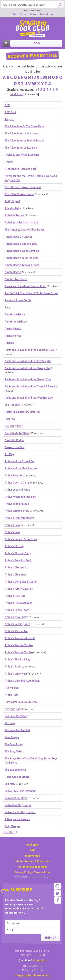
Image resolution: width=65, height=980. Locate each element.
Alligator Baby (13, 208)
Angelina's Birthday (16, 321)
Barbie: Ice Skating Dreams (20, 812)
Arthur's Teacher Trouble (19, 645)
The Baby (10, 723)
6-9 (55, 89)
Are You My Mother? (17, 433)
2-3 (43, 89)
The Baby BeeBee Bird (17, 730)
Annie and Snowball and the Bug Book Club (29, 350)
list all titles (16, 94)
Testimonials (33, 856)
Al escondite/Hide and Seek (20, 169)
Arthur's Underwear (16, 674)
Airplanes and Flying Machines (22, 155)
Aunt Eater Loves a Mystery (21, 702)
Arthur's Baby (12, 525)
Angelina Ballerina (15, 314)
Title (14, 14)
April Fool (10, 419)
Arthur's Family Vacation (19, 589)
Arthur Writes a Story (17, 511)
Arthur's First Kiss (15, 596)
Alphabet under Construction (21, 222)
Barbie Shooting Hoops (18, 805)
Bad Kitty (10, 784)
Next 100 (8, 832)
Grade (33, 14)
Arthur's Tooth (13, 666)
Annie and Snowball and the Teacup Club (28, 379)
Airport (9, 162)
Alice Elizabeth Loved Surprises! (23, 187)
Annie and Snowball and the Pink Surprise (28, 361)
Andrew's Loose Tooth (18, 300)
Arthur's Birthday (14, 546)
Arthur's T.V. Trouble (16, 631)
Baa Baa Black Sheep (16, 716)
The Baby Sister (13, 751)
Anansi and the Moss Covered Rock (25, 286)
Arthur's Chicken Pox (17, 567)
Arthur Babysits (13, 475)
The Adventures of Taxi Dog (21, 148)
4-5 (49, 89)
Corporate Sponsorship (32, 867)
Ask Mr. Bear (12, 688)
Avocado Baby (13, 709)
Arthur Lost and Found (17, 490)
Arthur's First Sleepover (18, 603)
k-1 (37, 89)
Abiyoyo (9, 119)
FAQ (33, 850)
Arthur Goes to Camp (17, 482)
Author (23, 14)
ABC (7, 105)
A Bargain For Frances (17, 819)
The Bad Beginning (15, 770)
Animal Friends (13, 329)
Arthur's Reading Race (17, 624)
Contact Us (40, 960)
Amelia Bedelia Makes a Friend (22, 265)
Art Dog (9, 454)
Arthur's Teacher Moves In (20, 638)
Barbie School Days (16, 798)
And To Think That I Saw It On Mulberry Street (31, 293)
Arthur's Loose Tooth (17, 610)
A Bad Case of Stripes (17, 777)
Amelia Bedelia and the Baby (21, 244)
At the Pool (11, 695)
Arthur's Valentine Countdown (22, 681)
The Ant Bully (12, 405)
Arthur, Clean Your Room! (19, 518)
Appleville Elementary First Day (22, 412)
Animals (9, 343)
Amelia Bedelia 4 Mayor (18, 237)
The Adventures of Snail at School (24, 140)
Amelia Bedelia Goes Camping (22, 251)
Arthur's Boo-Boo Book (18, 560)
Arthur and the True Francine (21, 468)
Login (36, 43)
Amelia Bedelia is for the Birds (21, 258)
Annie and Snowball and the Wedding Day (29, 398)
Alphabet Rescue (14, 215)
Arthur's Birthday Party (18, 553)
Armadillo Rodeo (14, 440)
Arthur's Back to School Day (21, 539)
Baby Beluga (12, 737)
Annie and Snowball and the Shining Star (27, 368)
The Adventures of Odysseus (21, 133)
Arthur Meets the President (20, 497)
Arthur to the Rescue (17, 504)
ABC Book (10, 112)
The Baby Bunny (14, 744)
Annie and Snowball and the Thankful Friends (30, 386)
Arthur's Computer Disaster (21, 582)
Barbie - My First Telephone (20, 791)
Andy (8, 307)
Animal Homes (13, 336)
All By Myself (12, 201)
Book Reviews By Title (33, 56)
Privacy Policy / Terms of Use (33, 872)
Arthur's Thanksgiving (17, 659)
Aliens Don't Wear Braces (19, 194)
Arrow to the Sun (14, 447)
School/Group (46, 14)
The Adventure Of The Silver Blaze (24, 126)
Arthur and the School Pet (19, 461)
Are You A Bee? (14, 426)
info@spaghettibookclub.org (33, 975)
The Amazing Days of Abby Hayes (24, 230)
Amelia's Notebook (16, 279)
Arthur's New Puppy (16, 617)
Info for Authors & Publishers (32, 861)
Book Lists (32, 845)
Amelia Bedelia (13, 272)
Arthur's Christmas (15, 574)
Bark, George (12, 826)
